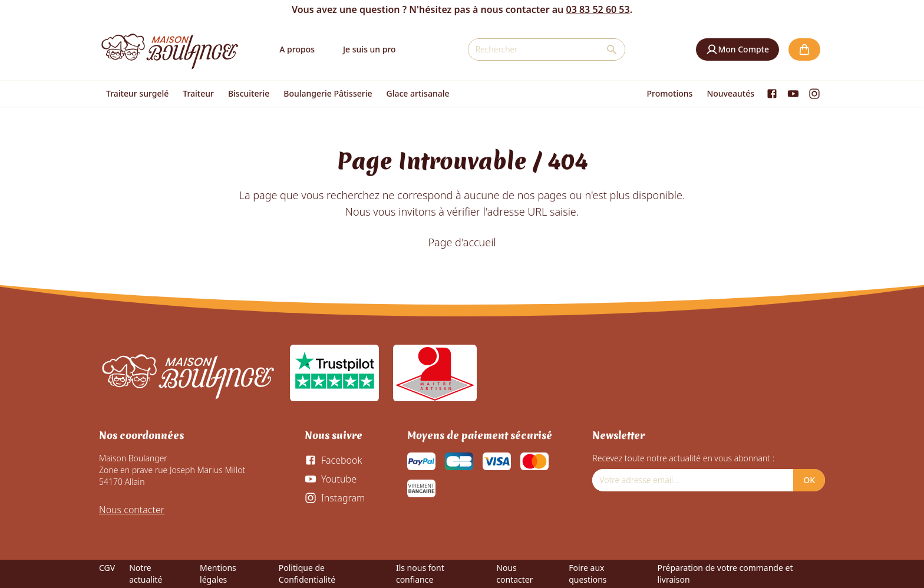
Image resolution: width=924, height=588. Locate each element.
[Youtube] (793, 94)
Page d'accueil (462, 242)
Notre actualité (146, 574)
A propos (297, 49)
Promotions (670, 93)
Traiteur (198, 93)
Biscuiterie (249, 93)
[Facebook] (772, 94)
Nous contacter (132, 510)
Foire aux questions (588, 574)
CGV (107, 568)
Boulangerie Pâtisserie (328, 93)
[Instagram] (814, 94)
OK (809, 480)
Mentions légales (218, 574)
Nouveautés (730, 93)
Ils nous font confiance (420, 574)
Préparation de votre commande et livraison (725, 574)
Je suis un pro (369, 49)
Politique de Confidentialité (307, 574)
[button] (737, 49)
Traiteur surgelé (137, 93)
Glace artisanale (418, 93)
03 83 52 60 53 (598, 9)
